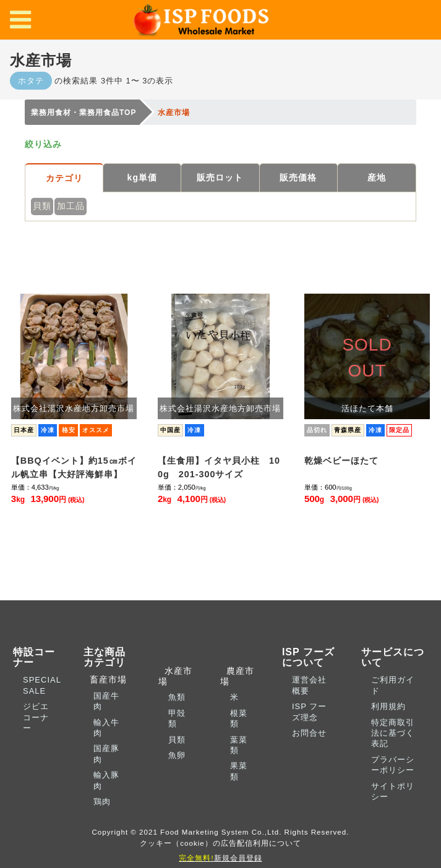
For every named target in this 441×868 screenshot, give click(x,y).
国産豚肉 (106, 754)
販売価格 (298, 177)
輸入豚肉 (106, 780)
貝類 (42, 206)
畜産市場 (105, 679)
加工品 (71, 206)
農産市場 (237, 676)
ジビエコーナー (36, 717)
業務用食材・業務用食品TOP (83, 113)
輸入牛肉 (106, 728)
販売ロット (220, 177)
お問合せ (309, 733)
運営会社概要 (309, 685)
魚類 (177, 697)
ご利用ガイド (393, 685)
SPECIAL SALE (42, 685)
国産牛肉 (106, 701)
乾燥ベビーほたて (341, 461)
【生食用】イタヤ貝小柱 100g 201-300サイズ (219, 467)
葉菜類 (239, 745)
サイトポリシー (393, 791)
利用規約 (388, 706)
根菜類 (239, 718)
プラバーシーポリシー (393, 765)
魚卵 (177, 755)
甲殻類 (177, 718)
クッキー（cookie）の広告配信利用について (220, 843)
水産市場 (175, 676)
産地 (377, 177)
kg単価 (142, 177)
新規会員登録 (220, 858)
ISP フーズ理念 (309, 712)
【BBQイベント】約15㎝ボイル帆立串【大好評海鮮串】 (74, 467)
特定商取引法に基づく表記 (393, 733)
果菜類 (239, 771)
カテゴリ (64, 178)
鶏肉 (102, 802)
